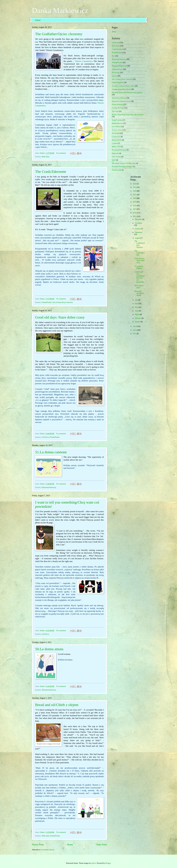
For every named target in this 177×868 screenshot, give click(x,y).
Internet (114, 76)
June (137, 304)
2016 (135, 213)
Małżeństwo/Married (119, 98)
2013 (135, 330)
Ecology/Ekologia (118, 108)
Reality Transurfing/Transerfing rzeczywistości (128, 115)
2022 (135, 191)
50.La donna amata (49, 649)
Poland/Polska (47, 302)
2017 (135, 209)
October (138, 229)
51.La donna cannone (51, 452)
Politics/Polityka (117, 105)
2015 (135, 216)
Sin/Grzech (116, 133)
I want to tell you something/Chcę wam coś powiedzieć (140, 277)
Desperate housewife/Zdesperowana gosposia (127, 93)
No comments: (61, 153)
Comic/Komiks (117, 49)
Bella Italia (46, 157)
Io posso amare (117, 130)
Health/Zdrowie (117, 123)
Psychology (116, 73)
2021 (135, 195)
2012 (135, 334)
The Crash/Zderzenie (51, 172)
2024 (135, 184)
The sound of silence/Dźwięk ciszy (124, 163)
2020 (135, 198)
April (137, 311)
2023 (135, 187)
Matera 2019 (116, 147)
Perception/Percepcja (119, 150)
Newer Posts (38, 845)
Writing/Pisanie (117, 63)
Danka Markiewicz (60, 11)
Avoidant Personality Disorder (122, 167)
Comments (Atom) (48, 850)
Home (70, 845)
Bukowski (115, 153)
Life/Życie (45, 437)
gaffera (94, 863)
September (139, 232)
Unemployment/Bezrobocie (121, 89)
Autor (38, 20)
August (138, 238)
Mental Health (117, 140)
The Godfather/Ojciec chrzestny (59, 34)
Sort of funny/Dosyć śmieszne (63, 302)
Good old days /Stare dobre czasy (60, 317)
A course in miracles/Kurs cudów (123, 86)
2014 (135, 326)
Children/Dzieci (117, 69)
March (137, 315)
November (139, 223)
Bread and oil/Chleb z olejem (57, 705)
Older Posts (101, 845)
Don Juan (115, 111)
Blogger (108, 863)
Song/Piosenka (117, 120)
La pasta (115, 143)
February (138, 318)
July (137, 300)
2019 (135, 202)
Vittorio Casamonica (84, 61)
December (139, 219)
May (137, 307)
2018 (135, 206)
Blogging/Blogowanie (119, 66)
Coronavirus (116, 137)
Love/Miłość (116, 127)
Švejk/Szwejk (117, 170)
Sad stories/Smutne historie (121, 101)
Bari (113, 56)
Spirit (114, 160)
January (138, 322)
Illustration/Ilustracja (49, 487)
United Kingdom (118, 83)
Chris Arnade (116, 157)
